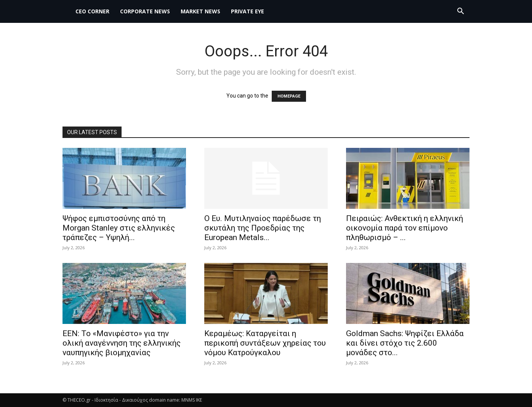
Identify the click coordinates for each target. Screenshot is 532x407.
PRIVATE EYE (248, 11)
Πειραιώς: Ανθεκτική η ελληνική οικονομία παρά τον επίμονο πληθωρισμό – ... (405, 228)
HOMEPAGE (289, 96)
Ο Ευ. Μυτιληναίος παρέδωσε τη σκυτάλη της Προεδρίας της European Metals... (263, 228)
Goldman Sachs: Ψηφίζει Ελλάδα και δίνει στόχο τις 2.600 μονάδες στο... (405, 343)
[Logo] (66, 11)
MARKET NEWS (200, 11)
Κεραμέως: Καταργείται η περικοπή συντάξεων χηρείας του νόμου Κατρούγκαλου (265, 343)
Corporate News (145, 11)
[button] (460, 12)
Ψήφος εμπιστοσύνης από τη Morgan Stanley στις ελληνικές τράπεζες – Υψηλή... (119, 228)
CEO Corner (92, 11)
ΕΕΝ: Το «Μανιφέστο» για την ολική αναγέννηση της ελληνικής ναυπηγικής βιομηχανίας (122, 343)
